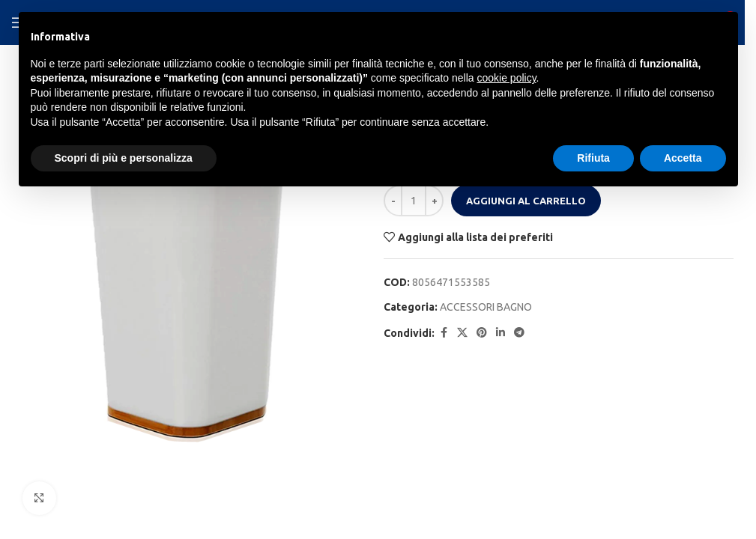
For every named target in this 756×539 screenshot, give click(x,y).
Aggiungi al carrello (526, 201)
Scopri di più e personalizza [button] (124, 158)
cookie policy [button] (506, 78)
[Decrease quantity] (393, 201)
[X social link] (462, 333)
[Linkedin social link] (501, 333)
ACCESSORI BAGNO (486, 307)
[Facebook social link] (444, 333)
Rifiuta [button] (593, 158)
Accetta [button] (683, 158)
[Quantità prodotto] (414, 201)
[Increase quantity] (434, 201)
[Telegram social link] (519, 333)
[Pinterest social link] (482, 333)
